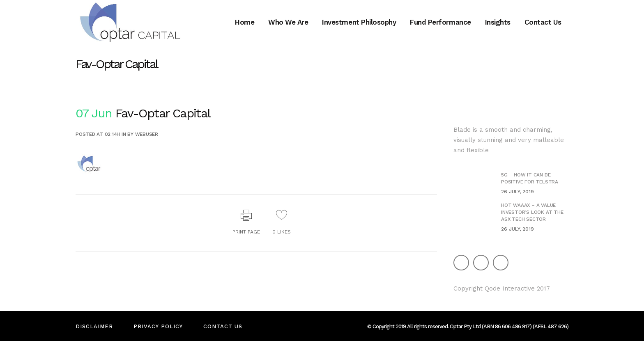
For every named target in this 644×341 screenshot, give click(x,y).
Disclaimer (94, 326)
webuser (147, 134)
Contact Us (223, 326)
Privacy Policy (158, 326)
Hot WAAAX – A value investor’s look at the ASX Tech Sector (532, 212)
